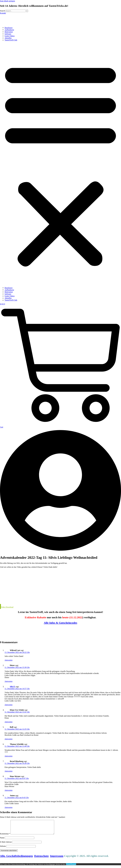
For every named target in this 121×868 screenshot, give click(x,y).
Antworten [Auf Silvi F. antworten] (8, 705)
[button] (60, 164)
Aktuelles (8, 38)
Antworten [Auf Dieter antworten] (8, 681)
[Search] (27, 11)
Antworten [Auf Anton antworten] (8, 807)
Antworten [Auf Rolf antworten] (8, 739)
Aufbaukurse (9, 30)
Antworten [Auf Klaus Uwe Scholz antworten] (8, 722)
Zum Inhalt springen (7, 1)
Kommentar (5, 836)
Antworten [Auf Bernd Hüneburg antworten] (8, 771)
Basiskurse (9, 28)
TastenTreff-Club (11, 40)
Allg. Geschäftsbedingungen (16, 859)
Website (3, 849)
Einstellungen (71, 867)
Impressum (57, 859)
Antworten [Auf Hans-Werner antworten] (8, 790)
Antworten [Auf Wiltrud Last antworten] (8, 660)
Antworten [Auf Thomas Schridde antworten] (8, 756)
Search (3, 11)
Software (8, 34)
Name (2, 840)
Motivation (9, 32)
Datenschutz (41, 859)
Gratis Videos (10, 36)
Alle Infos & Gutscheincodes (60, 623)
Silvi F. (13, 687)
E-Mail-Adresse (6, 845)
